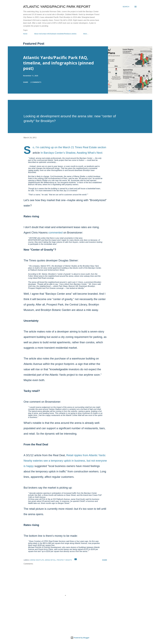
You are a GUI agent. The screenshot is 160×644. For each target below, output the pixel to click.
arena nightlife (37, 560)
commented (55, 233)
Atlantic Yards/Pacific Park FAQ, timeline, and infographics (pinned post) (58, 63)
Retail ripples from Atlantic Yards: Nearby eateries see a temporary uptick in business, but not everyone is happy (65, 461)
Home (25, 34)
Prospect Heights (64, 560)
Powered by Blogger (80, 638)
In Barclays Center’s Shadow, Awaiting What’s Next (71, 153)
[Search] (126, 7)
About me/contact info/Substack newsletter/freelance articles (55, 34)
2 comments (36, 82)
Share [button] (26, 82)
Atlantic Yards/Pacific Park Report (57, 7)
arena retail (50, 560)
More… (86, 34)
